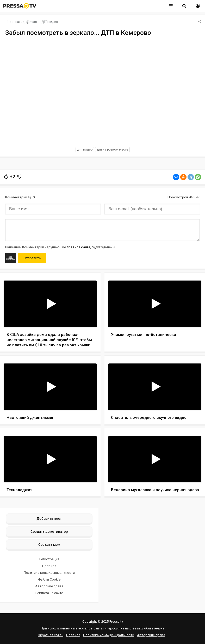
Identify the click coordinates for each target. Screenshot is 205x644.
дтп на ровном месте (112, 149)
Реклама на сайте (49, 593)
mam (33, 22)
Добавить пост (49, 518)
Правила (49, 566)
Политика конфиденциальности (49, 573)
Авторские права (49, 586)
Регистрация (49, 559)
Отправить (32, 258)
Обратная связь (51, 635)
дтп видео (85, 149)
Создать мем (49, 544)
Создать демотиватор (49, 531)
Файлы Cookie (49, 579)
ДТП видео (50, 22)
